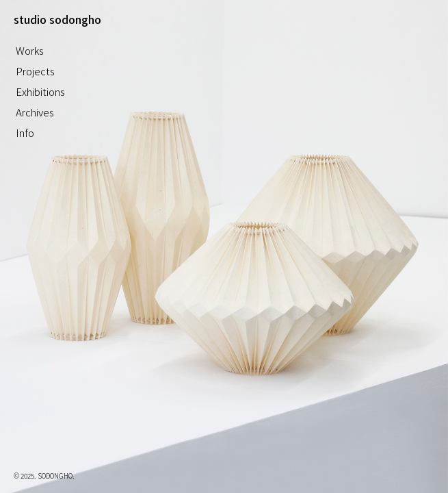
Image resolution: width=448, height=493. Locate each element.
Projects (35, 71)
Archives (35, 112)
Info (25, 132)
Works (30, 50)
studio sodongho (57, 19)
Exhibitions (40, 91)
